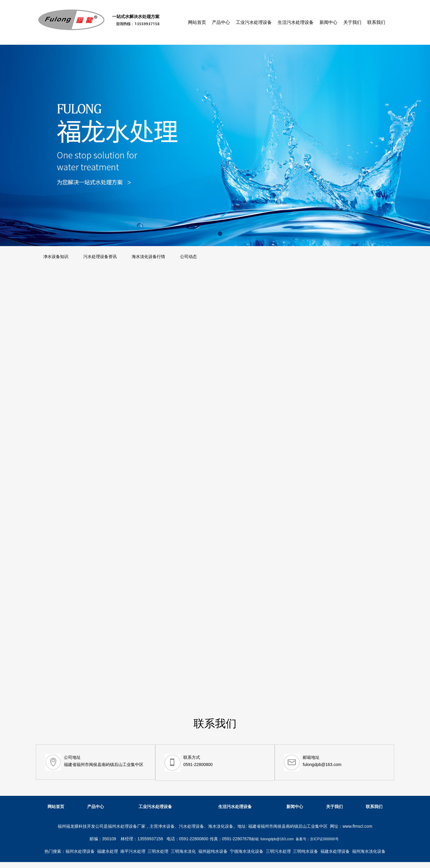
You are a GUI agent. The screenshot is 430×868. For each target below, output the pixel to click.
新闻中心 (328, 22)
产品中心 (221, 22)
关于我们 (352, 22)
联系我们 (376, 22)
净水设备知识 (56, 257)
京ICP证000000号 (324, 839)
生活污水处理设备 (296, 22)
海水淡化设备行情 (148, 257)
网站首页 (197, 22)
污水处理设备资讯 (100, 257)
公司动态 (188, 257)
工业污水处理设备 (254, 22)
